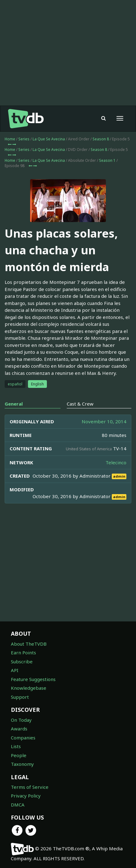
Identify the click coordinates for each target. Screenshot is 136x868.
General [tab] (14, 404)
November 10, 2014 (104, 421)
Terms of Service (30, 787)
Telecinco (116, 462)
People (19, 755)
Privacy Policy (26, 796)
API (15, 670)
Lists (16, 746)
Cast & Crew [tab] (80, 404)
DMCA (18, 805)
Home (10, 139)
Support (20, 697)
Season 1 (107, 160)
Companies (23, 738)
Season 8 (101, 139)
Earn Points (23, 652)
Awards (19, 729)
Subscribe (22, 661)
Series (24, 139)
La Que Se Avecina (49, 139)
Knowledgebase (29, 688)
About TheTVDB (29, 644)
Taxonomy (22, 764)
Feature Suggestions (33, 679)
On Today (21, 720)
